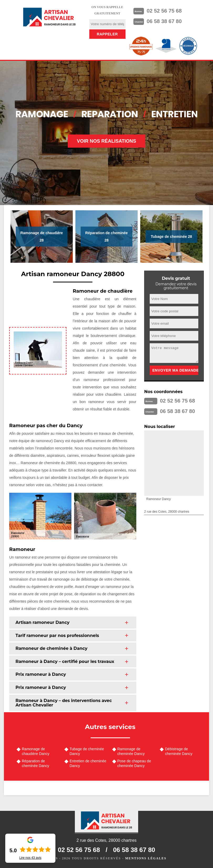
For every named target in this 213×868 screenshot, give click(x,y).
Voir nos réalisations (107, 141)
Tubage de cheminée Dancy (87, 751)
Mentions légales (146, 858)
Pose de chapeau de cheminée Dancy (134, 763)
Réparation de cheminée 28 (107, 237)
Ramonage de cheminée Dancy (131, 751)
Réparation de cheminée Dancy (35, 763)
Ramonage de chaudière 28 (42, 237)
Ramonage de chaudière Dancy (36, 751)
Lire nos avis (30, 858)
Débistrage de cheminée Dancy (179, 751)
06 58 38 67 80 (164, 21)
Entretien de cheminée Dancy (88, 763)
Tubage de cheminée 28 (171, 237)
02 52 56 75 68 (164, 11)
